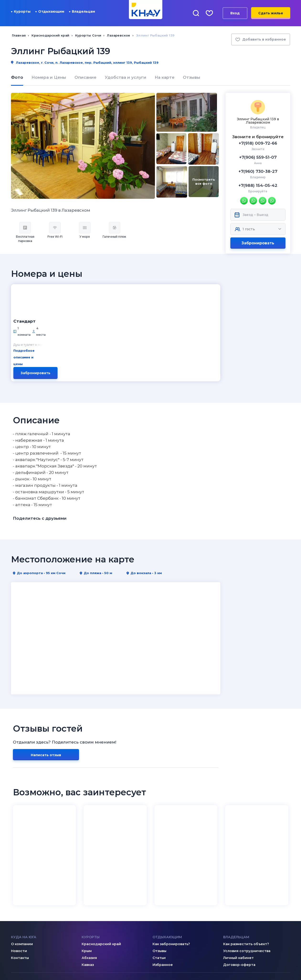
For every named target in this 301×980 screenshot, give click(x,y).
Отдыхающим (50, 11)
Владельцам (82, 11)
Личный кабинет (238, 897)
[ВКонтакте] (14, 935)
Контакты (20, 897)
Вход (235, 13)
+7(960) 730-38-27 (258, 171)
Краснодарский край (101, 884)
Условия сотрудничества (247, 891)
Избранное (163, 904)
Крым (87, 891)
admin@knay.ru (104, 935)
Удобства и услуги (126, 77)
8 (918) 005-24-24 (248, 938)
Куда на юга (24, 877)
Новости (19, 891)
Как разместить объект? (246, 884)
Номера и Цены (49, 77)
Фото (17, 77)
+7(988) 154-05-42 (258, 185)
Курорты (21, 11)
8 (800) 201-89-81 (177, 935)
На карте (165, 77)
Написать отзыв (46, 695)
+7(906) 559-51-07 (258, 157)
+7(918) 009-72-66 (258, 143)
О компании (22, 884)
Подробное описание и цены (85, 314)
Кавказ (88, 904)
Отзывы (192, 77)
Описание (85, 77)
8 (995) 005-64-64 (248, 945)
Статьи (159, 897)
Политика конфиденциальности (251, 965)
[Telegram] (33, 935)
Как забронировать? (171, 884)
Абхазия (89, 897)
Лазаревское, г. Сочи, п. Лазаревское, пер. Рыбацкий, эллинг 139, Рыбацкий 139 (85, 63)
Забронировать (258, 243)
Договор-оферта (239, 904)
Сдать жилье (271, 13)
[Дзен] (23, 935)
